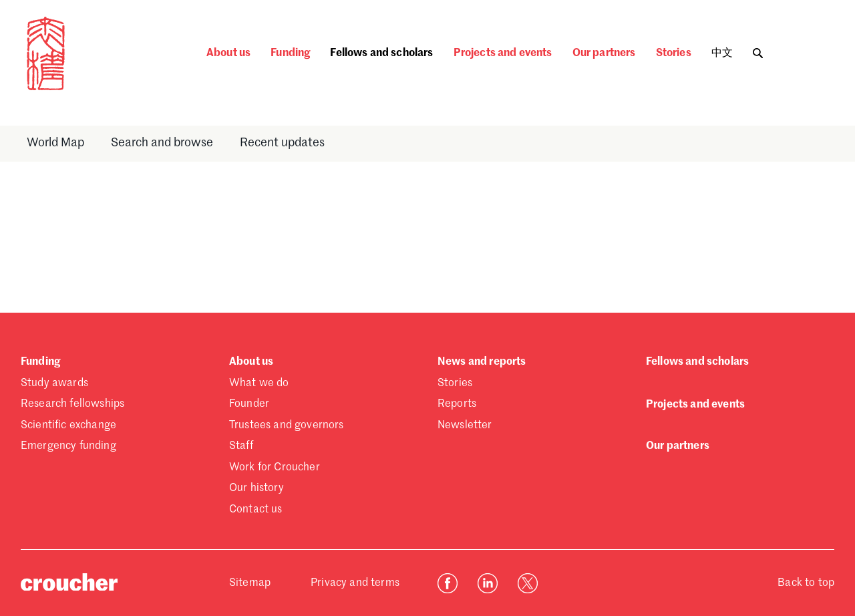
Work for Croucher (275, 468)
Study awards (54, 383)
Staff (241, 446)
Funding (290, 53)
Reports (457, 404)
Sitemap (250, 583)
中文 (722, 53)
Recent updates (282, 143)
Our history (256, 488)
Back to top (806, 583)
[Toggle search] (758, 50)
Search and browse (162, 143)
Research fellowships (72, 404)
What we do (259, 383)
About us (228, 53)
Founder (249, 404)
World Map (55, 143)
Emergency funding (68, 446)
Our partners (604, 53)
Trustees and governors (287, 426)
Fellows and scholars (381, 53)
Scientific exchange (68, 426)
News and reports (482, 362)
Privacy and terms (355, 583)
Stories (674, 53)
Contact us (256, 510)
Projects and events (503, 53)
